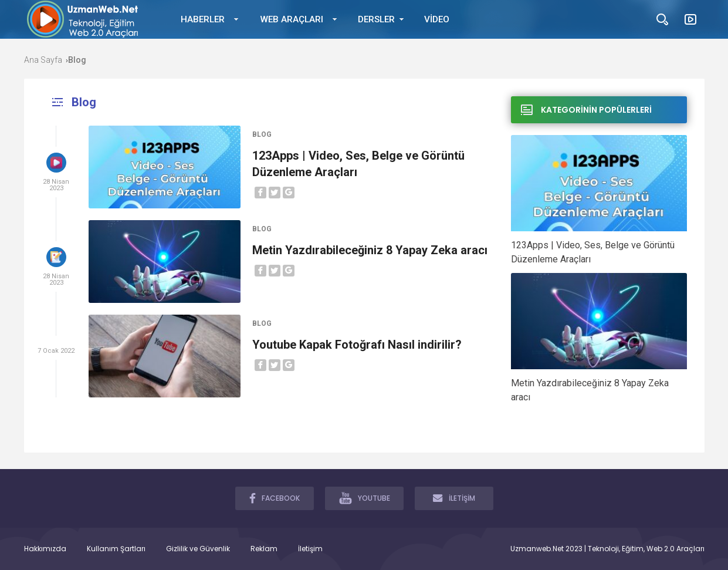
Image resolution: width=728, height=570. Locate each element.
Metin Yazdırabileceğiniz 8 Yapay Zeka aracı (370, 250)
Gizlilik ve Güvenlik (198, 549)
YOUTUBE (365, 498)
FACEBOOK (275, 498)
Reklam (264, 549)
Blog (262, 134)
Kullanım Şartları (116, 549)
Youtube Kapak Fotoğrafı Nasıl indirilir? (357, 345)
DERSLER (376, 19)
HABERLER (203, 19)
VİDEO (437, 19)
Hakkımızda (45, 549)
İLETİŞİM (454, 498)
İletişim (310, 549)
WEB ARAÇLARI (292, 19)
